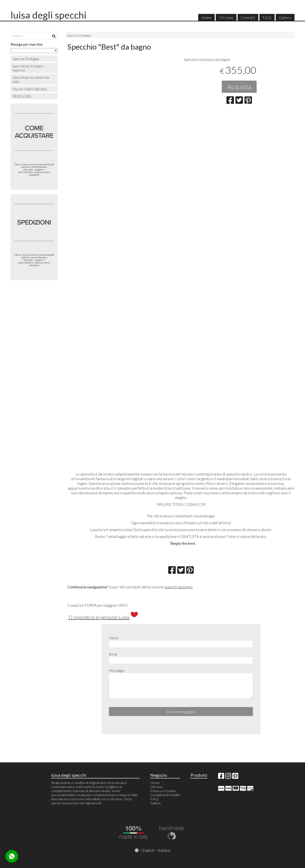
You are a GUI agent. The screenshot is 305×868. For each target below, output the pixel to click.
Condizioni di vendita (165, 795)
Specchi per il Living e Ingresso (28, 68)
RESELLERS (22, 96)
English (148, 850)
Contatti (248, 18)
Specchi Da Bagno (80, 35)
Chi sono (226, 18)
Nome (114, 638)
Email (113, 654)
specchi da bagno (179, 587)
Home (206, 18)
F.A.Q (267, 18)
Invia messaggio (181, 712)
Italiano (164, 850)
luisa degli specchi (48, 15)
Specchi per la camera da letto (31, 79)
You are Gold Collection (30, 89)
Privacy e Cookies (163, 791)
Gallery (285, 18)
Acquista (239, 87)
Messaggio (117, 670)
